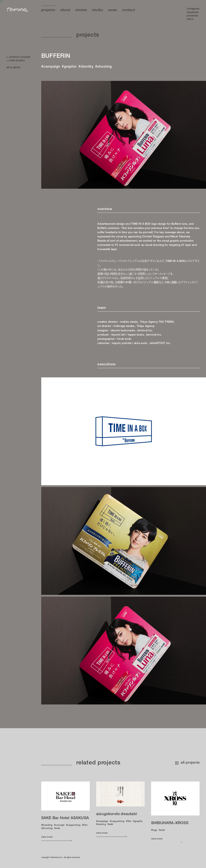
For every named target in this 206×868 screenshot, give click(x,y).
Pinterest (192, 16)
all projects (187, 763)
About (65, 10)
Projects (48, 10)
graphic (70, 67)
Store (190, 19)
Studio (97, 10)
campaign (52, 67)
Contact (129, 10)
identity (87, 67)
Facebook (193, 12)
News (112, 10)
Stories (81, 10)
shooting (104, 67)
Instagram (193, 9)
